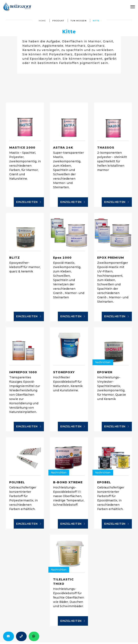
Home (42, 21)
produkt (58, 21)
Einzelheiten (29, 202)
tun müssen (79, 21)
